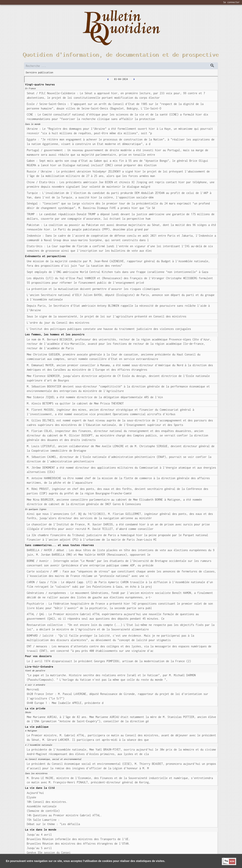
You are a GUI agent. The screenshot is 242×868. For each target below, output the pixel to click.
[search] (121, 66)
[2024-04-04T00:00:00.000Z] (134, 79)
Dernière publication (39, 72)
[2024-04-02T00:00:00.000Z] (108, 79)
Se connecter (231, 2)
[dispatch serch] (212, 66)
